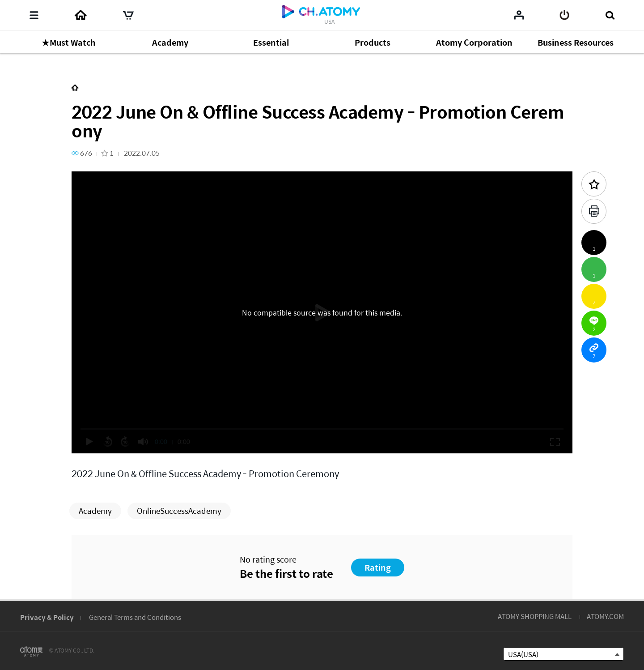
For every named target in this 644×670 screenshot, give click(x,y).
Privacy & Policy (47, 617)
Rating (378, 567)
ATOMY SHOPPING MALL (535, 616)
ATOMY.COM (605, 616)
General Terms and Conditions (135, 617)
